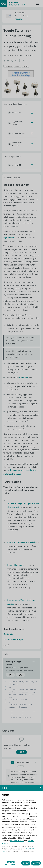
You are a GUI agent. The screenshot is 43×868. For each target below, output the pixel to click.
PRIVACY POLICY (17, 841)
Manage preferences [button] (11, 863)
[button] (40, 788)
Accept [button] (37, 863)
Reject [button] (26, 863)
